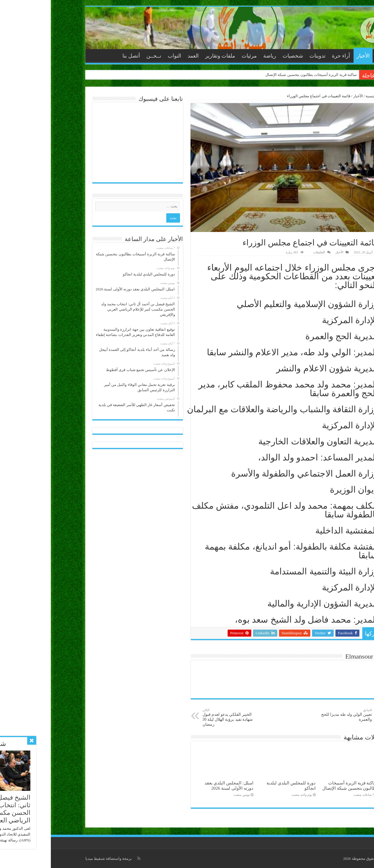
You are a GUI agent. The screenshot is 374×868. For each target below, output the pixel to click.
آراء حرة (290, 56)
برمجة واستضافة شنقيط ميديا (58, 859)
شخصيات (242, 56)
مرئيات (198, 56)
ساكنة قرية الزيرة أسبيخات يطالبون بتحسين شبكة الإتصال (260, 75)
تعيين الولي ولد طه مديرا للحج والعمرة (291, 715)
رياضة (219, 56)
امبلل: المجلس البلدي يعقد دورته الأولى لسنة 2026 (178, 785)
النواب (124, 56)
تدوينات (267, 56)
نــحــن (103, 56)
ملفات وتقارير (169, 56)
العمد (142, 56)
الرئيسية (329, 55)
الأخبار (312, 56)
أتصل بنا (80, 56)
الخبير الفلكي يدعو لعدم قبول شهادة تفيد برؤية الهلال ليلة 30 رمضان (182, 717)
